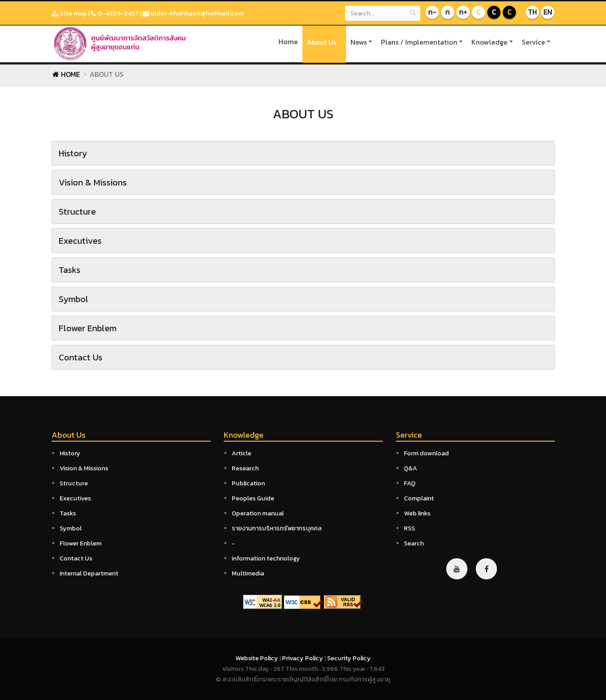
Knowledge (489, 42)
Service (533, 42)
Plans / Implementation (419, 42)
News (359, 42)
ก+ (463, 12)
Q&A (410, 468)
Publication (248, 483)
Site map (69, 13)
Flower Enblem (81, 543)
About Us (322, 42)
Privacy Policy (303, 658)
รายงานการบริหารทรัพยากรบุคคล (277, 528)
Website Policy (257, 658)
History (70, 453)
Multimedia (248, 573)
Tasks (68, 513)
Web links (417, 513)
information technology (266, 558)
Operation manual (258, 513)
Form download (426, 453)
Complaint (419, 498)
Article (241, 453)
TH (532, 12)
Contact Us (76, 558)
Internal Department (89, 573)
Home (288, 42)
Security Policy (349, 658)
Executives (75, 498)
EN (548, 12)
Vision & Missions (84, 468)
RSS (409, 528)
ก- (432, 12)
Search (414, 543)
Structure (74, 483)
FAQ (410, 483)
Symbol (71, 528)
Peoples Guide (253, 498)
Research (245, 468)
